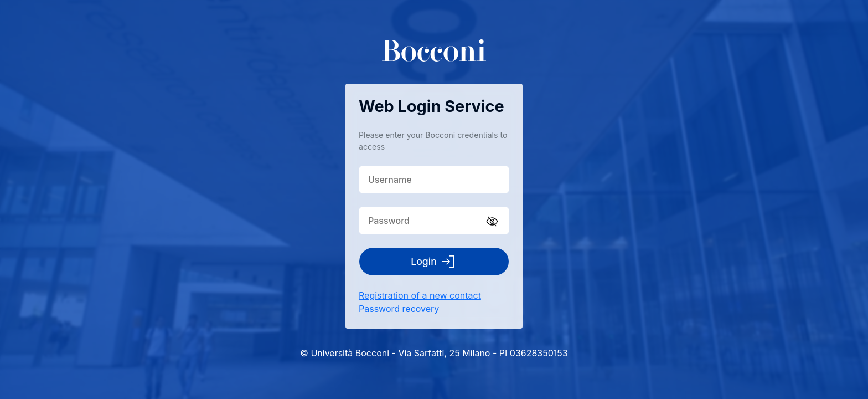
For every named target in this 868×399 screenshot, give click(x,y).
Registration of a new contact (420, 295)
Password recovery (399, 309)
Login (434, 262)
